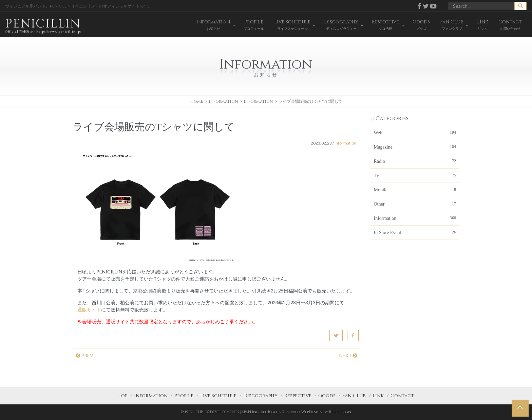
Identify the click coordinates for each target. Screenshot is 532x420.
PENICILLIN (43, 25)
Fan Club (354, 396)
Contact (402, 396)
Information (258, 101)
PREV (85, 355)
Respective (298, 396)
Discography (260, 396)
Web (415, 132)
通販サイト (89, 310)
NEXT (348, 355)
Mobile (415, 189)
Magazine (415, 147)
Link (378, 396)
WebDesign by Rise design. (327, 412)
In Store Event (415, 232)
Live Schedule (218, 396)
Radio (415, 161)
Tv (415, 175)
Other (415, 204)
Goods (327, 396)
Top (123, 396)
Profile (184, 396)
